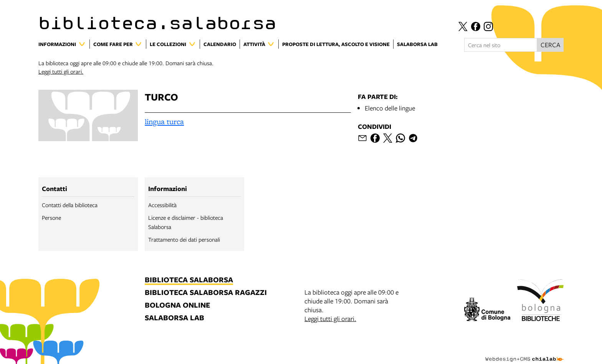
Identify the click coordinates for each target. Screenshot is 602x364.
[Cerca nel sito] (501, 45)
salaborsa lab (174, 318)
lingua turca (164, 122)
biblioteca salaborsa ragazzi (206, 293)
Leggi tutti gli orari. (61, 71)
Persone (51, 217)
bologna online (177, 306)
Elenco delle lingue (390, 108)
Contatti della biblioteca (70, 205)
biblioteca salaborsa (189, 280)
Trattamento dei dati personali (184, 239)
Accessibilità (162, 205)
